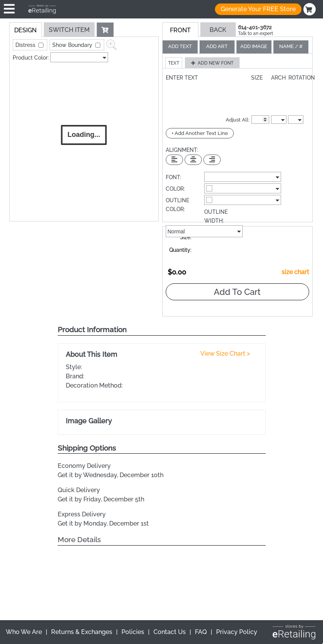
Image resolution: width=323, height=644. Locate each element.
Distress (26, 45)
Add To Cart (237, 292)
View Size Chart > (225, 354)
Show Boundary (73, 45)
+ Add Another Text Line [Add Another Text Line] (200, 133)
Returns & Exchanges (82, 632)
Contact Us (170, 632)
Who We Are (24, 632)
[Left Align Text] (174, 160)
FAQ (201, 632)
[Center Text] (193, 160)
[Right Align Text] (212, 160)
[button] (105, 30)
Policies (133, 632)
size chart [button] (295, 272)
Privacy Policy (237, 632)
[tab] (26, 30)
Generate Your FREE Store (258, 9)
